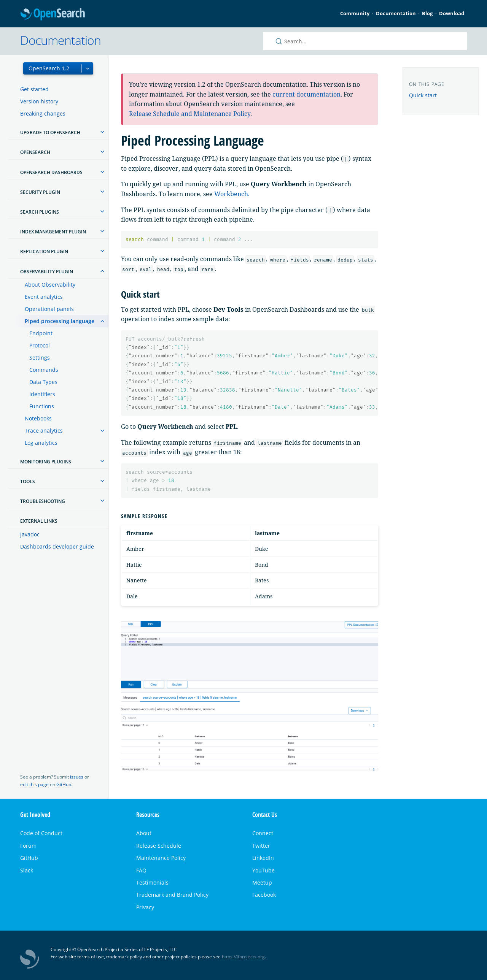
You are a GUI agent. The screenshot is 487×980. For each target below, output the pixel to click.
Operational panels (49, 309)
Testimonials (152, 882)
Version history (39, 101)
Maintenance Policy (161, 858)
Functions (42, 406)
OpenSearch (53, 15)
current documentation (306, 94)
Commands (44, 370)
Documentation (396, 13)
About (144, 833)
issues (77, 777)
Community (355, 13)
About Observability (50, 285)
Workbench (231, 194)
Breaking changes (43, 113)
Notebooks (38, 418)
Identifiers (42, 394)
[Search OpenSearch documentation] (365, 41)
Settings (40, 358)
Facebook (264, 895)
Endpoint (41, 333)
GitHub (64, 784)
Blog (427, 13)
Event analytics (44, 297)
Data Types (43, 382)
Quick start (423, 95)
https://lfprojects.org (243, 957)
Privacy (145, 907)
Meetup (262, 882)
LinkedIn (263, 858)
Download (452, 13)
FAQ (141, 870)
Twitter (261, 846)
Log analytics (41, 443)
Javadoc (30, 534)
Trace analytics (44, 431)
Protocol (40, 345)
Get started (34, 89)
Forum (28, 846)
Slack (27, 870)
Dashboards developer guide (57, 546)
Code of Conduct (41, 833)
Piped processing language (60, 321)
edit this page (34, 784)
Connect (263, 833)
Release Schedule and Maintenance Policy (190, 114)
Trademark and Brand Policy (172, 895)
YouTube (263, 870)
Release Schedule (159, 846)
